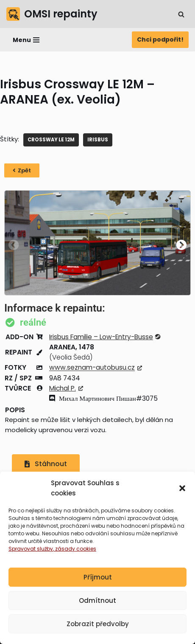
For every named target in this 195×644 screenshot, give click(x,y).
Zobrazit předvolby (98, 624)
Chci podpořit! (160, 39)
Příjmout (98, 578)
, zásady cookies (75, 549)
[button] (182, 489)
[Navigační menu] (26, 40)
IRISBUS (98, 140)
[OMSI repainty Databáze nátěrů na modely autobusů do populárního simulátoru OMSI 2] (52, 14)
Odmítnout (97, 601)
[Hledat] (181, 14)
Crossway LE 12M (51, 140)
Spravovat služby (31, 549)
